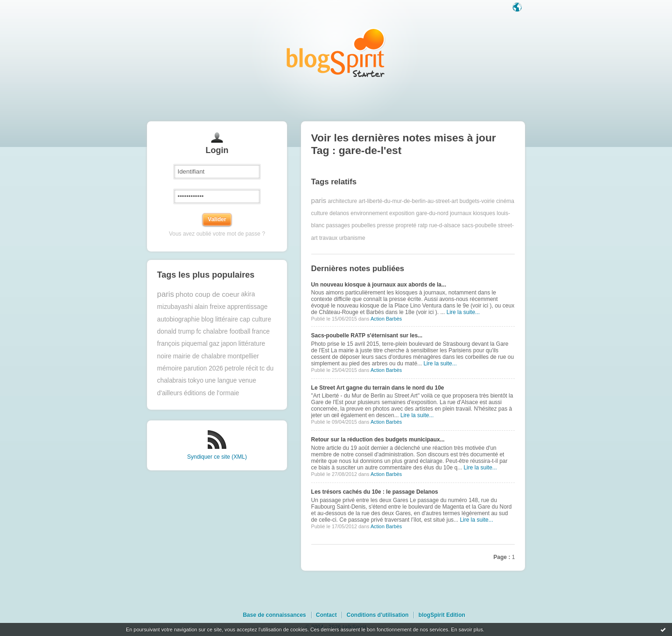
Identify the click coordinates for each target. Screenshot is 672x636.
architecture (342, 201)
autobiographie (178, 319)
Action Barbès (386, 319)
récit (252, 368)
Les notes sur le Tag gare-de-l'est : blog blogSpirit (336, 52)
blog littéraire (220, 319)
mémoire (170, 368)
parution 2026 (203, 368)
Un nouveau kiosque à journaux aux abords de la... (379, 285)
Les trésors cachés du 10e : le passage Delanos (375, 492)
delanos (339, 213)
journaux (461, 213)
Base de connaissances (274, 615)
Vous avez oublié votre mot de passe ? (217, 234)
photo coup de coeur (207, 294)
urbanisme (352, 238)
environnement (369, 213)
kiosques (484, 213)
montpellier (243, 356)
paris (166, 294)
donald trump (176, 332)
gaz (214, 344)
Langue (518, 8)
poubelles (363, 225)
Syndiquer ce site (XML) (217, 457)
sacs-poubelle (479, 225)
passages (338, 225)
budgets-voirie (477, 201)
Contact (326, 615)
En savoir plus (467, 629)
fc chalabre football (223, 332)
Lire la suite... (463, 312)
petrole (234, 368)
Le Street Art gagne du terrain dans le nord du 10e (378, 388)
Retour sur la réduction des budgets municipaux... (378, 440)
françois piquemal (182, 344)
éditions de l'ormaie (211, 393)
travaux (328, 238)
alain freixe (210, 307)
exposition (402, 213)
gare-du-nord (432, 213)
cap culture (256, 319)
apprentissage (248, 307)
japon (229, 344)
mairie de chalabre (200, 356)
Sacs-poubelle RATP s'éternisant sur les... (367, 335)
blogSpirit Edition (442, 615)
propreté (406, 225)
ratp (423, 225)
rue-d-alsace (445, 225)
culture (320, 213)
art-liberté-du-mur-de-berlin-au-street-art (409, 201)
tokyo (196, 381)
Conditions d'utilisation (378, 615)
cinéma (505, 201)
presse (385, 225)
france (261, 332)
